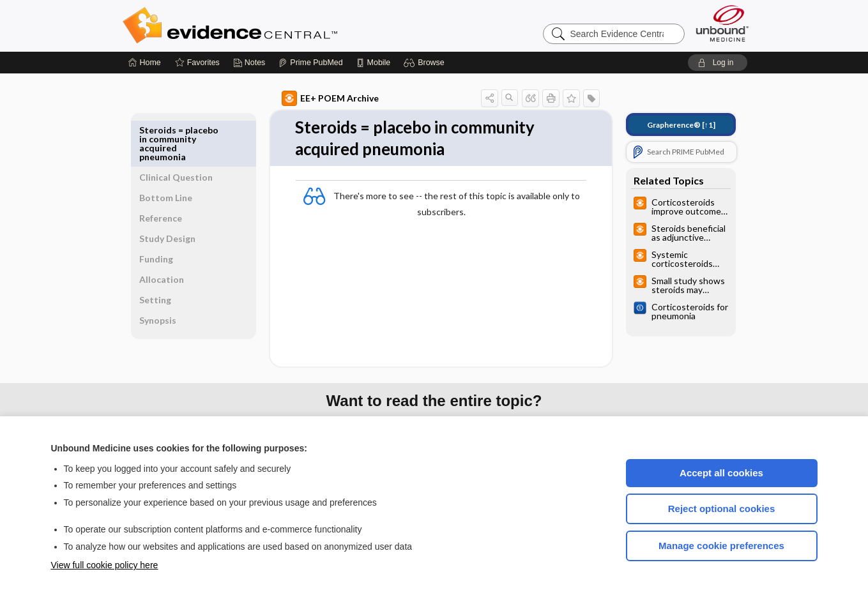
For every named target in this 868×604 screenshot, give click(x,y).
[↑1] (666, 125)
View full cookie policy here (105, 565)
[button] (426, 63)
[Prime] (310, 63)
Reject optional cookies (722, 509)
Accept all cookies (721, 473)
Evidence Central (281, 26)
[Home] (145, 63)
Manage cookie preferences (721, 546)
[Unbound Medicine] (722, 23)
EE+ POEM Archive (316, 98)
